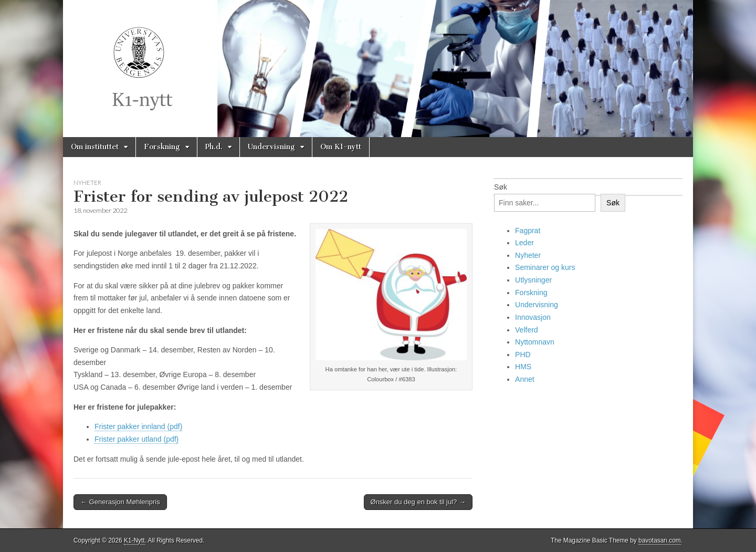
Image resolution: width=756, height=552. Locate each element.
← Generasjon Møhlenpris (120, 502)
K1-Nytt (134, 540)
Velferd (527, 330)
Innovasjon (533, 317)
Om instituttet (95, 147)
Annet (525, 379)
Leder (524, 243)
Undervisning (271, 147)
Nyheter (87, 183)
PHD (523, 355)
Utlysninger (533, 280)
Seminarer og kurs (545, 267)
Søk (501, 187)
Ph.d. (214, 147)
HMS (523, 367)
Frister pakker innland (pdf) (138, 426)
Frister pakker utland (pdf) (136, 439)
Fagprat (528, 231)
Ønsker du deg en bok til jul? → (418, 502)
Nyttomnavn (535, 342)
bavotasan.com (660, 540)
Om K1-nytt (341, 147)
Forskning (162, 147)
